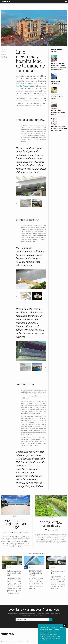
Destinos (16, 516)
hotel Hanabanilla (58, 580)
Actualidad (54, 124)
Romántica (54, 80)
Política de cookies (19, 642)
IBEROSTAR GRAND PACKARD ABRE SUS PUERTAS (35, 573)
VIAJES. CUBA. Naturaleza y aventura (51, 526)
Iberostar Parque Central (25, 86)
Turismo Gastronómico (57, 94)
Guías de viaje (54, 108)
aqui (47, 640)
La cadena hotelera (36, 578)
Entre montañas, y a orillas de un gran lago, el (58, 578)
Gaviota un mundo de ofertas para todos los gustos (14, 573)
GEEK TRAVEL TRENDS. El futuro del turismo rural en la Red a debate (59, 129)
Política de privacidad (31, 642)
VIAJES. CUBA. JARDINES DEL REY (16, 524)
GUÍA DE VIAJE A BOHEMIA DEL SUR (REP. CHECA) (59, 112)
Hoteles (3, 51)
